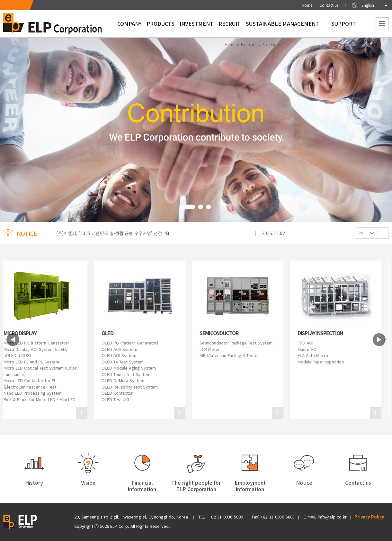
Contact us (329, 5)
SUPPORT (344, 25)
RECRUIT (230, 25)
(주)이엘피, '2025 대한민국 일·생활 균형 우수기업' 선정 (112, 233)
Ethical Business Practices (253, 44)
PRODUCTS (160, 25)
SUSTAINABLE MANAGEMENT (282, 25)
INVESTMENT (196, 25)
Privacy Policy (369, 517)
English (368, 5)
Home (307, 5)
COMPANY (129, 25)
